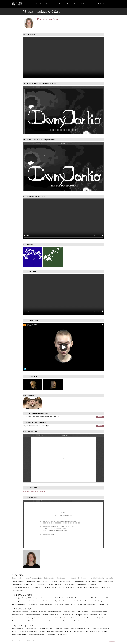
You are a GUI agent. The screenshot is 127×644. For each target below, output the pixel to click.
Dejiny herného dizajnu (19, 604)
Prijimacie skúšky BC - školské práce (87, 587)
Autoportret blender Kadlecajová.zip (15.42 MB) (37, 426)
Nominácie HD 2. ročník (50, 581)
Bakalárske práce (17, 578)
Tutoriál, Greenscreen (46, 604)
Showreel (105, 632)
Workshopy (59, 4)
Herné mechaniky (52, 601)
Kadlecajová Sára (48, 19)
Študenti (38, 4)
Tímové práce (59, 604)
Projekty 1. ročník (17, 584)
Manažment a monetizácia (98, 615)
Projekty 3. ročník (42, 584)
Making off (73, 578)
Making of (15, 632)
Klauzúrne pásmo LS (18, 601)
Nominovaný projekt (18, 581)
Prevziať (100, 417)
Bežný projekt (108, 581)
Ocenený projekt (97, 581)
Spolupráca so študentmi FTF (87, 604)
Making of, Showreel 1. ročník (35, 601)
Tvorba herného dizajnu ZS (95, 618)
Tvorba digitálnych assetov (58, 618)
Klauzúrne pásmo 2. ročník (50, 615)
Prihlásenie (112, 641)
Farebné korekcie (70, 604)
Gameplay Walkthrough (62, 629)
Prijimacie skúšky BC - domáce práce (63, 587)
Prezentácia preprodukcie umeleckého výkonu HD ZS (55, 632)
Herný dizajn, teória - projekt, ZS (22, 598)
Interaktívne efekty (18, 615)
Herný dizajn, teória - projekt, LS (43, 598)
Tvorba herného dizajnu (19, 635)
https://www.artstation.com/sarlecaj (34, 491)
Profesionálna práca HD (81, 632)
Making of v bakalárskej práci (33, 578)
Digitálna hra (82, 578)
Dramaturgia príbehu (54, 612)
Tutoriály (47, 587)
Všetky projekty (70, 584)
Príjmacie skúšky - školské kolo (21, 587)
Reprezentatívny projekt (82, 581)
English (100, 4)
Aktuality (82, 4)
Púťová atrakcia (32, 604)
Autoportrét (110, 578)
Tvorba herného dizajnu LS (77, 618)
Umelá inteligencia (18, 590)
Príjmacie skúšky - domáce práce (87, 584)
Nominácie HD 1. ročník (33, 581)
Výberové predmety (69, 621)
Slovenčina (107, 4)
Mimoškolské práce (18, 618)
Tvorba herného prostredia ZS (64, 598)
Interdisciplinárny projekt (99, 601)
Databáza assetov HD (107, 587)
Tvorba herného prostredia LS (84, 598)
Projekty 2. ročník (29, 584)
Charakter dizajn (64, 601)
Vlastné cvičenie (103, 604)
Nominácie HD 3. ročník (66, 581)
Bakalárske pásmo (18, 629)
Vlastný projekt (63, 635)
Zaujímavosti (71, 4)
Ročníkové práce (49, 578)
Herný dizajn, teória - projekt (99, 612)
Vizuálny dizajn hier (77, 601)
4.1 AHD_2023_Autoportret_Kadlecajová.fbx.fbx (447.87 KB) (41, 417)
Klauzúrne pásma (62, 578)
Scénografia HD (95, 632)
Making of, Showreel (82, 615)
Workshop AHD (37, 587)
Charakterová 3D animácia (20, 612)
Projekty (48, 4)
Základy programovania (85, 621)
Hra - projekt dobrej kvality (96, 578)
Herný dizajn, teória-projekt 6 (100, 629)
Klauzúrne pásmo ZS (102, 598)
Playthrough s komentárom (29, 632)
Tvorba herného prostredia (36, 635)
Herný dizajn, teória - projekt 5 (80, 629)
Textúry (87, 601)
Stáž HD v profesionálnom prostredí (37, 618)
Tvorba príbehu (51, 635)
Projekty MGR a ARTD (56, 584)
